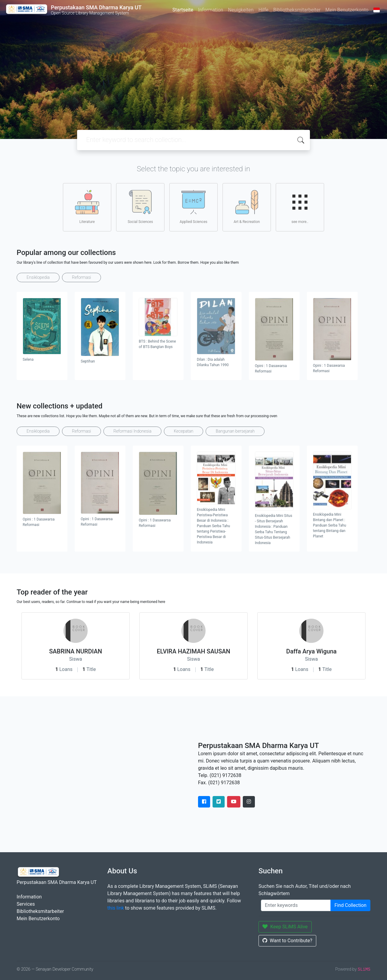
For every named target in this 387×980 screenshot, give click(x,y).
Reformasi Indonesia (132, 431)
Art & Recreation (247, 207)
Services (26, 904)
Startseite (183, 10)
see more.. (300, 207)
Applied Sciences (193, 207)
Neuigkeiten (241, 10)
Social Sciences (140, 207)
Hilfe (263, 10)
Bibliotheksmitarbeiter (297, 10)
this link (116, 908)
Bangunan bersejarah (235, 431)
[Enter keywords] (296, 905)
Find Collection (350, 905)
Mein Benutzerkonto (347, 10)
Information (211, 10)
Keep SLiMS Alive (285, 927)
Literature (87, 207)
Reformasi (81, 277)
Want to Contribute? (287, 941)
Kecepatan (184, 431)
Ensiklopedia (38, 277)
